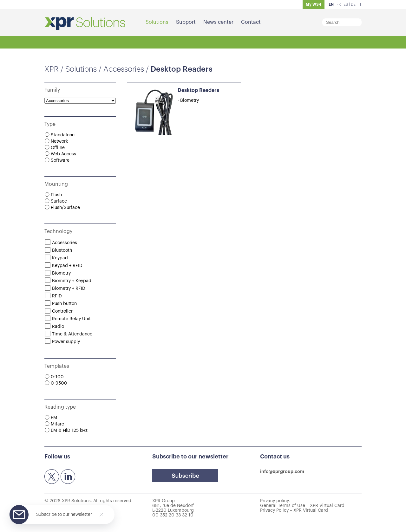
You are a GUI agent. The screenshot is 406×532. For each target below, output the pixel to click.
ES (346, 4)
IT (360, 4)
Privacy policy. (275, 501)
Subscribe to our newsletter (64, 515)
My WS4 (314, 4)
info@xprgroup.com (282, 471)
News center (218, 22)
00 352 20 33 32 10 (173, 515)
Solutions (157, 22)
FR (339, 4)
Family (52, 90)
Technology (58, 231)
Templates (57, 366)
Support (186, 22)
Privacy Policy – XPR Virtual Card (294, 510)
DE (353, 4)
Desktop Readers (198, 90)
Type (50, 124)
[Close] (101, 515)
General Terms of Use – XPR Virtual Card (302, 506)
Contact (251, 22)
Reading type (60, 407)
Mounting (56, 184)
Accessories (124, 69)
